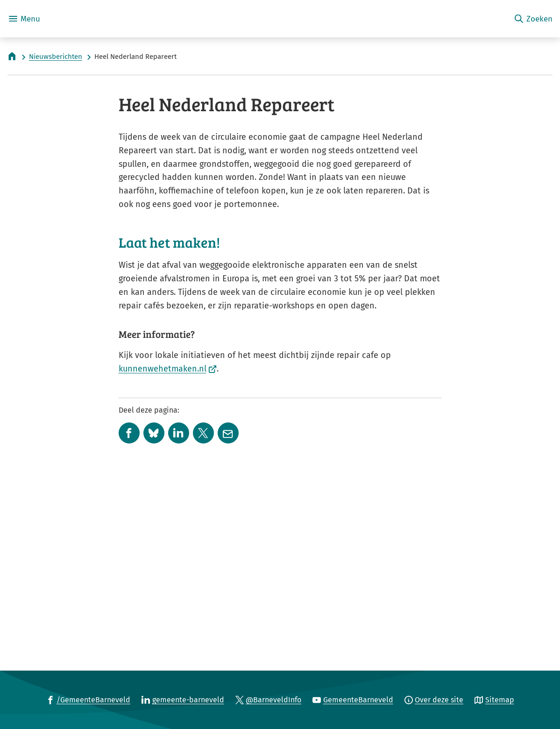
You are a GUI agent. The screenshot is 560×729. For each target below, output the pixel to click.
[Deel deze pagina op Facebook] (129, 615)
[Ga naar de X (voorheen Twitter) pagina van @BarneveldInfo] (269, 700)
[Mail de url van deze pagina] (228, 615)
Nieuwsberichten (56, 57)
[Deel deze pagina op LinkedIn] (179, 615)
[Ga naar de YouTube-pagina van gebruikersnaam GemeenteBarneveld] (353, 700)
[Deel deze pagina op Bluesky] (154, 615)
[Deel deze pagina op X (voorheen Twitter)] (203, 615)
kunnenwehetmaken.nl (168, 551)
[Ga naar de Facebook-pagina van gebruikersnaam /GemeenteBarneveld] (89, 700)
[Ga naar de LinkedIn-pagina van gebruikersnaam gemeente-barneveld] (183, 700)
